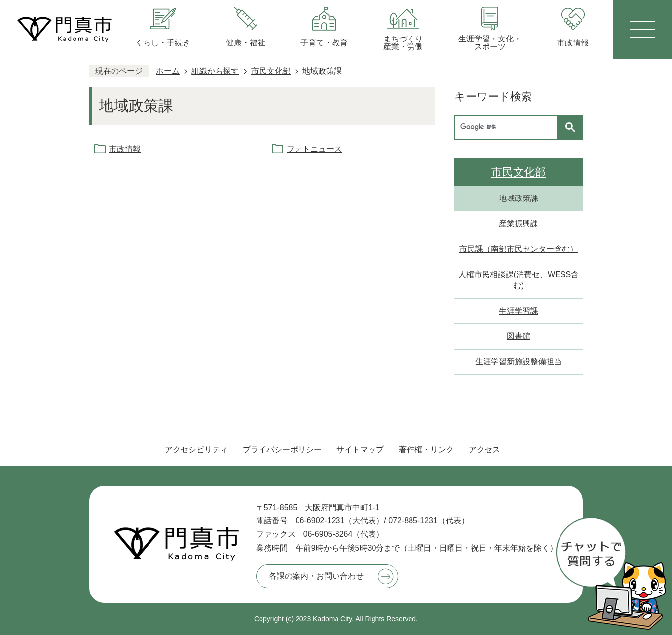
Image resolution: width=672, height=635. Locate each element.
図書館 (519, 336)
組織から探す (215, 71)
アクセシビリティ (196, 450)
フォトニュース (314, 149)
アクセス (485, 450)
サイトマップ (360, 450)
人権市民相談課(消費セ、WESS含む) (519, 280)
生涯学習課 (519, 311)
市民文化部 (271, 71)
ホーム (168, 71)
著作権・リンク (426, 450)
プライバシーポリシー (282, 450)
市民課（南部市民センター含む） (519, 249)
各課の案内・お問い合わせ (316, 576)
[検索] (509, 127)
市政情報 (125, 149)
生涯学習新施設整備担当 (519, 362)
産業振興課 (519, 223)
